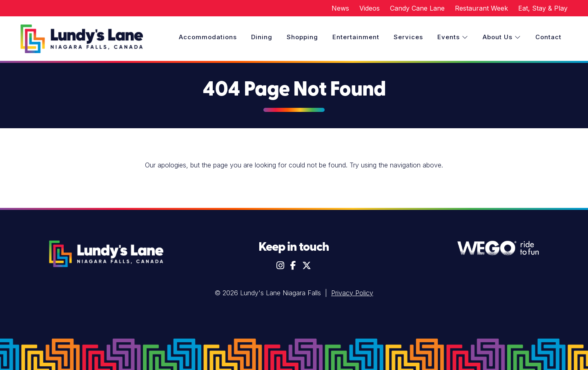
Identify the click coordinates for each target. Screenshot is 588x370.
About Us (502, 37)
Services (408, 37)
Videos (370, 8)
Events (453, 37)
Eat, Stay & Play (543, 8)
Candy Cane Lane (417, 8)
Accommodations (208, 37)
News (340, 8)
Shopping (302, 37)
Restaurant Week (481, 8)
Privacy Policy (352, 293)
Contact (548, 37)
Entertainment (356, 37)
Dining (262, 37)
